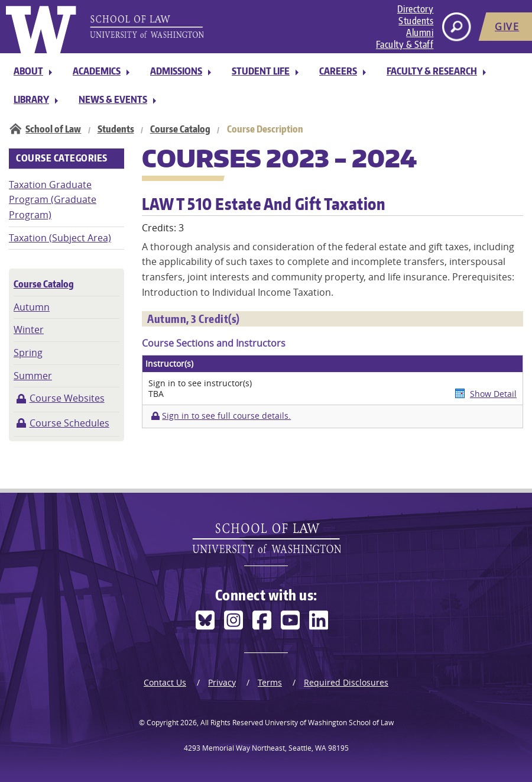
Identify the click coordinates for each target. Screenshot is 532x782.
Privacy (222, 682)
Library (31, 99)
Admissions (176, 71)
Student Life (261, 71)
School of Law (53, 129)
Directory (416, 9)
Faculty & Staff (405, 44)
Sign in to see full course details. (226, 416)
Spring (28, 353)
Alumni (420, 33)
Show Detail (493, 394)
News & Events (113, 99)
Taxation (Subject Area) (60, 238)
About (28, 71)
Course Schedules (69, 423)
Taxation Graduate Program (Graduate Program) (53, 200)
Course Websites (67, 398)
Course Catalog (180, 129)
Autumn (32, 307)
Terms (270, 682)
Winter (29, 329)
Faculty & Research (432, 71)
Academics (97, 71)
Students (416, 21)
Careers (338, 71)
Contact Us (165, 682)
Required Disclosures (346, 682)
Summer (33, 376)
